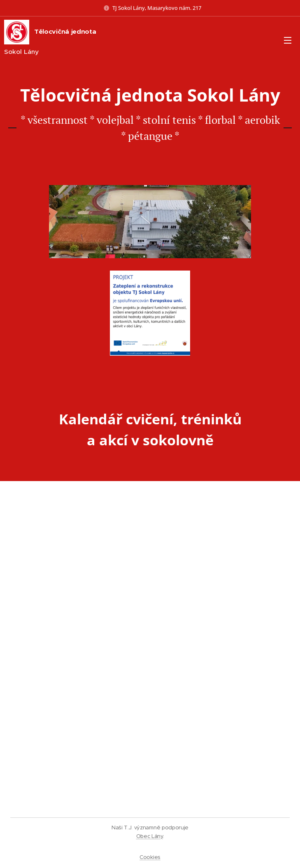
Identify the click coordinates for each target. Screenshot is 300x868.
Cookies (150, 857)
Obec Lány (150, 836)
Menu (288, 40)
